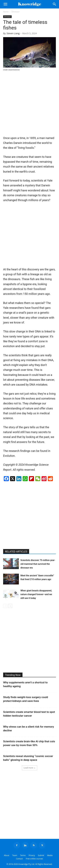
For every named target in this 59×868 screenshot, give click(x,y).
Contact (19, 859)
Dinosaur (15, 12)
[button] (5, 4)
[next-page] (10, 606)
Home (6, 12)
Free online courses (34, 859)
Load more (29, 768)
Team (15, 855)
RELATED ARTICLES (16, 552)
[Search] (55, 4)
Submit (41, 855)
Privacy (32, 855)
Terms (23, 855)
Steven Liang (13, 33)
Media (50, 855)
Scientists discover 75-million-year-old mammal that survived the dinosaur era (38, 564)
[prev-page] (5, 606)
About (7, 855)
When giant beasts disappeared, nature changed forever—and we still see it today (36, 594)
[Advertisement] (29, 105)
